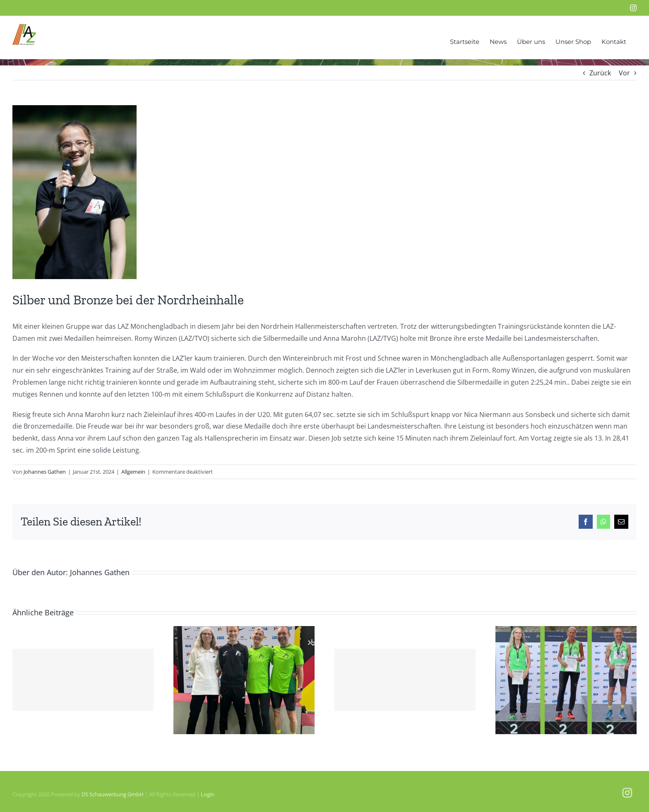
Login (208, 794)
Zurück (600, 73)
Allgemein (133, 472)
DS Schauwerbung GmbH (113, 794)
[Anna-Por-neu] (75, 192)
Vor (624, 73)
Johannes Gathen (45, 472)
